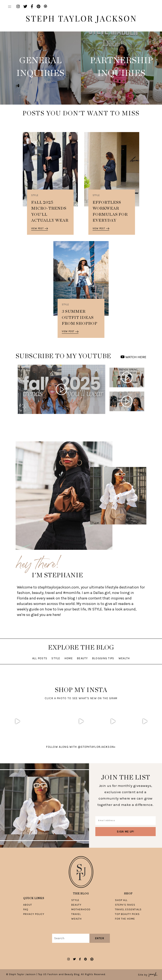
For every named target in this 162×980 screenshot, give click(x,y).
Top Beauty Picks (127, 914)
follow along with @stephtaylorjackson (81, 747)
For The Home (125, 919)
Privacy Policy (34, 914)
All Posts (40, 658)
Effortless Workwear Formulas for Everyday (110, 212)
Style (35, 195)
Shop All (121, 900)
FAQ (26, 909)
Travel (76, 914)
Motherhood (81, 909)
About (28, 905)
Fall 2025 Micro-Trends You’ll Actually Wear (50, 212)
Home (69, 658)
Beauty (82, 658)
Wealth (124, 658)
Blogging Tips (103, 658)
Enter (100, 938)
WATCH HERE (133, 357)
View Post (40, 229)
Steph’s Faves (125, 905)
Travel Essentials (128, 909)
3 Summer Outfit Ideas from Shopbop (80, 318)
